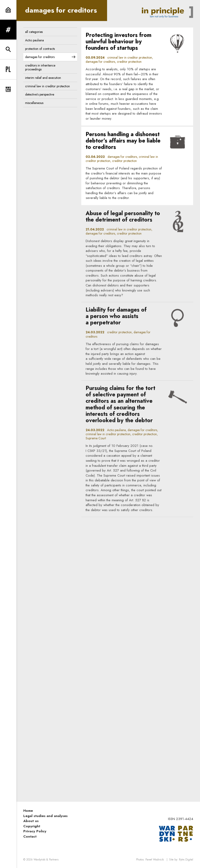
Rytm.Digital (186, 860)
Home (28, 811)
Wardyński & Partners (46, 860)
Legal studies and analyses (45, 816)
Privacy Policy (35, 831)
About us (31, 821)
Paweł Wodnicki (155, 860)
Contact (30, 836)
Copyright (32, 826)
